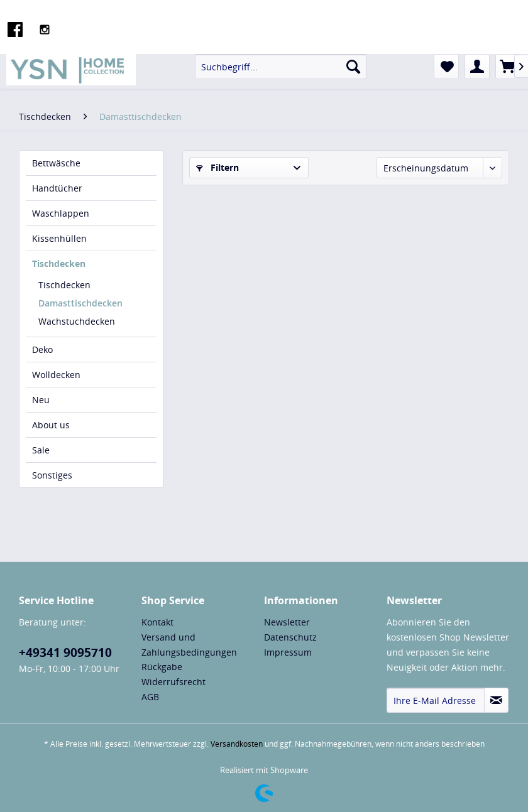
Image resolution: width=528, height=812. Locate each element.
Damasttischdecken (80, 303)
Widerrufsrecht (173, 682)
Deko (42, 349)
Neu (41, 400)
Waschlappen (61, 213)
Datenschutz (290, 637)
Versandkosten (237, 744)
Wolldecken (56, 375)
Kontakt (157, 622)
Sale (41, 450)
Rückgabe (162, 667)
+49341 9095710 (65, 652)
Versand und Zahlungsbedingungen (189, 645)
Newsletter (287, 622)
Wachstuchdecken (77, 321)
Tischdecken (59, 263)
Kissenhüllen (59, 238)
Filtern (217, 167)
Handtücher (57, 188)
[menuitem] (281, 67)
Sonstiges (52, 475)
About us (51, 425)
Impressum (288, 652)
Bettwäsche (56, 163)
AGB (150, 697)
